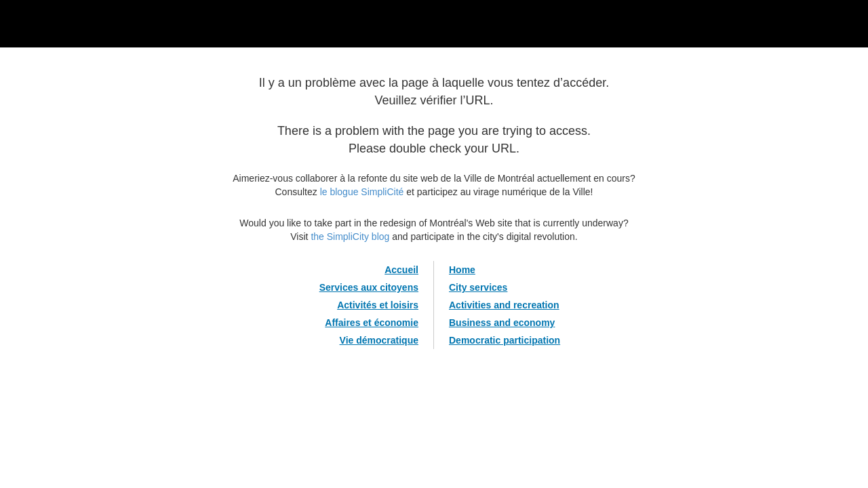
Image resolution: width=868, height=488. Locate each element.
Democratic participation (505, 340)
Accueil (401, 270)
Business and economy (502, 323)
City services (478, 287)
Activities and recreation (504, 305)
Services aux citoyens (369, 287)
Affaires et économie (372, 323)
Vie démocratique (379, 340)
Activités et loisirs (378, 305)
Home (462, 270)
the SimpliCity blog (350, 237)
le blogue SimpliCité (362, 192)
